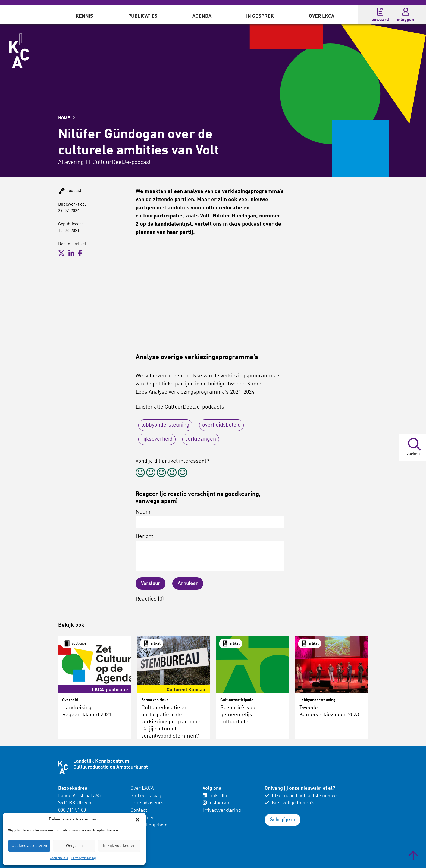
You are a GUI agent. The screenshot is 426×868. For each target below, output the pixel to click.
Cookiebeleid (59, 858)
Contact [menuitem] (139, 810)
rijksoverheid (157, 439)
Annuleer (188, 584)
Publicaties (143, 16)
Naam (210, 519)
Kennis (84, 16)
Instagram (217, 803)
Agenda (202, 16)
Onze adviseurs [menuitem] (147, 803)
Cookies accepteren (29, 846)
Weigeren (74, 846)
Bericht (210, 552)
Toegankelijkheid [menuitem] (149, 825)
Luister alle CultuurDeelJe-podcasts (180, 407)
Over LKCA (322, 16)
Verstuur (151, 584)
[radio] (140, 473)
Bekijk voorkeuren (119, 846)
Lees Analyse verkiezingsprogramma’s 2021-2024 (195, 392)
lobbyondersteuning (165, 425)
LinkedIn (215, 796)
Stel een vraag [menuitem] (146, 796)
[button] (137, 820)
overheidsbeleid (221, 425)
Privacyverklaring (83, 858)
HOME (66, 118)
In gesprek (260, 16)
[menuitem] (84, 15)
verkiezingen (201, 439)
